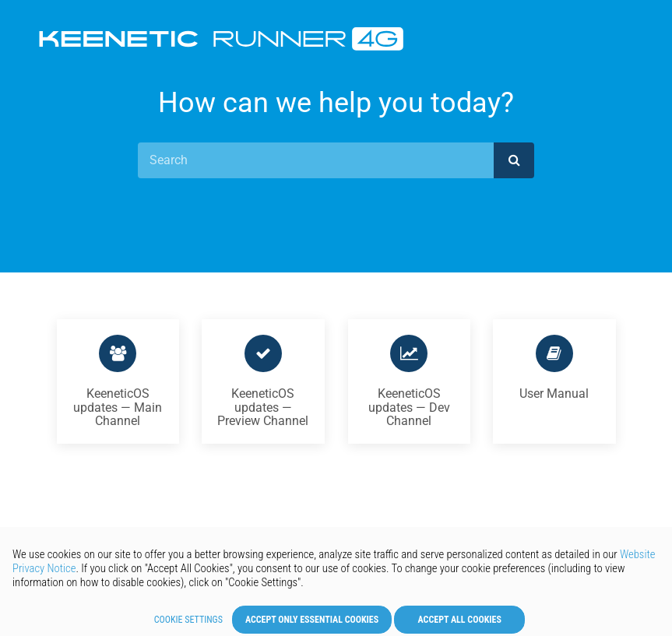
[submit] (514, 160)
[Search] (316, 160)
